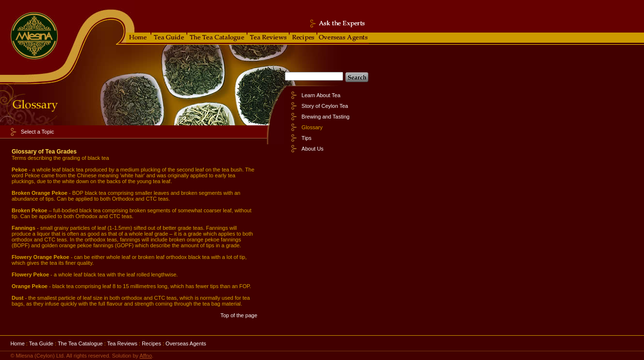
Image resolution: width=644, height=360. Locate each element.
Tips (306, 138)
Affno (146, 356)
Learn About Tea (321, 95)
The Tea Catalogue (80, 343)
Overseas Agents (186, 343)
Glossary (312, 127)
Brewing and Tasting (325, 117)
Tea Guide (41, 343)
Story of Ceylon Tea (325, 106)
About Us (312, 149)
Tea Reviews (122, 343)
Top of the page (239, 315)
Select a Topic (37, 132)
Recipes (151, 343)
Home (17, 343)
